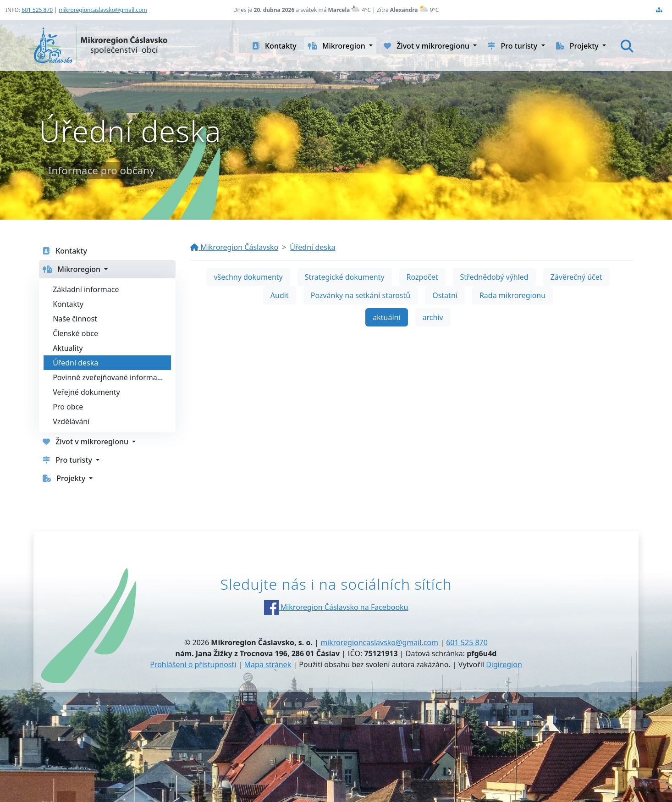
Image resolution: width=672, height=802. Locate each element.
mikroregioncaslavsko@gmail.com (103, 10)
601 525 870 (37, 10)
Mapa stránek (268, 664)
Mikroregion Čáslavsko (234, 247)
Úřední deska (312, 247)
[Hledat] (627, 46)
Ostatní (445, 295)
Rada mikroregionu (512, 295)
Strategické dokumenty (345, 277)
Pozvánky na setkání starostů (361, 295)
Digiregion (504, 664)
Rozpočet (422, 277)
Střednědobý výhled (494, 277)
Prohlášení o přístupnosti (193, 664)
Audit (280, 295)
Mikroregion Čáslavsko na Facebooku (336, 607)
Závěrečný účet (576, 277)
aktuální (386, 317)
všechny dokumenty (248, 277)
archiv (433, 317)
